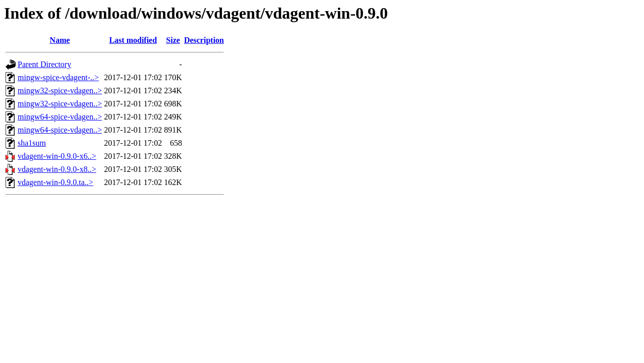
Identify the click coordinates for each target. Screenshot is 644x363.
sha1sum (32, 143)
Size (173, 40)
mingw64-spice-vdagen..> (60, 117)
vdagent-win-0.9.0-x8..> (57, 169)
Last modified (133, 40)
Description (204, 40)
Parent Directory (44, 64)
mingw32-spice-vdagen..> (60, 90)
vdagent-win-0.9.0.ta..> (55, 182)
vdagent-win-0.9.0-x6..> (57, 156)
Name (60, 40)
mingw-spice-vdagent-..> (58, 77)
